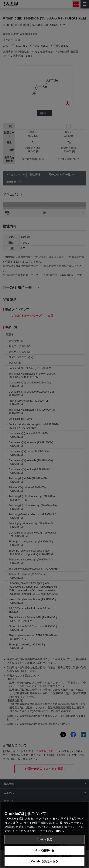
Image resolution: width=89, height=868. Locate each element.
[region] (44, 835)
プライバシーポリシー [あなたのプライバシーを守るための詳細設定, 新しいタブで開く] (53, 831)
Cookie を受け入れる (44, 861)
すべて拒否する (45, 851)
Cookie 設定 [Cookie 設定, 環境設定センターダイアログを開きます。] (44, 839)
